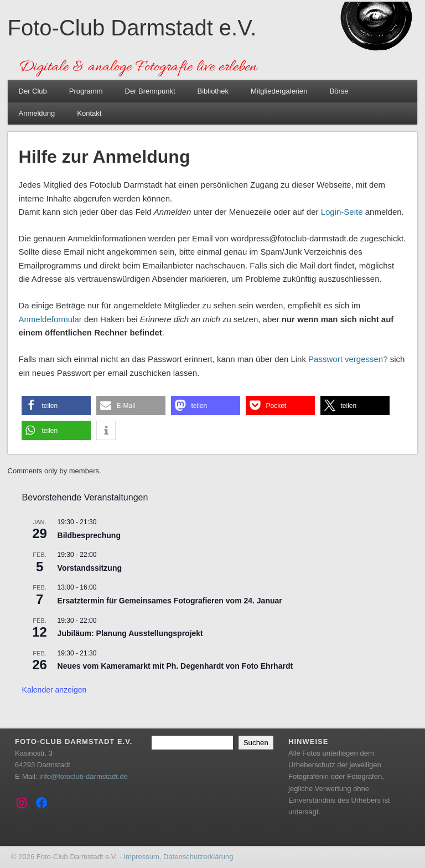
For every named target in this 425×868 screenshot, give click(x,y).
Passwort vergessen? (348, 359)
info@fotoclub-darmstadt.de (84, 776)
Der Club (33, 91)
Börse (339, 91)
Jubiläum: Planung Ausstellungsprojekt (130, 633)
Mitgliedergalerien (279, 91)
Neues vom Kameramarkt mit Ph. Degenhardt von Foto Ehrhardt (175, 666)
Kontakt (89, 113)
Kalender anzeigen (55, 690)
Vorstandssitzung (90, 568)
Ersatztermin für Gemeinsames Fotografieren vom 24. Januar (170, 601)
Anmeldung (37, 113)
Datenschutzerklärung (198, 857)
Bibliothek (213, 91)
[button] (56, 405)
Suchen (256, 743)
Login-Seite (342, 212)
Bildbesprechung (89, 535)
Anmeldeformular (50, 319)
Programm (86, 91)
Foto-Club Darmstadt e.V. (132, 28)
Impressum (141, 857)
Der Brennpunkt (150, 91)
